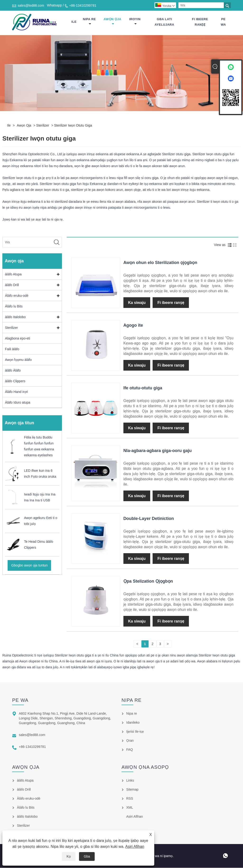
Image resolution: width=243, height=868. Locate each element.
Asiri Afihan (135, 847)
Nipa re (89, 21)
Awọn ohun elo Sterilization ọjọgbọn (160, 263)
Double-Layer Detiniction (149, 519)
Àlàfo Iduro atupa (18, 403)
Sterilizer (43, 126)
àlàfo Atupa (13, 274)
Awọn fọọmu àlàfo (18, 360)
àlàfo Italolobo (15, 317)
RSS (130, 799)
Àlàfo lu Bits (14, 307)
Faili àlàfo (12, 349)
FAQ (130, 750)
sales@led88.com (31, 5)
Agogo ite (133, 325)
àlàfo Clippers (15, 381)
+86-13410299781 (83, 5)
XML (130, 808)
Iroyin (135, 21)
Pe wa (223, 22)
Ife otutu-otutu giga (143, 388)
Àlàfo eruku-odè (17, 296)
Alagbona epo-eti (18, 339)
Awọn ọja (113, 21)
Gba (87, 856)
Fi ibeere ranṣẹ (200, 22)
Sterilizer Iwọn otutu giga (73, 126)
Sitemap (132, 790)
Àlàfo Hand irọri (16, 392)
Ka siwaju (137, 303)
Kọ (69, 856)
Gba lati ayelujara (164, 22)
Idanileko (133, 723)
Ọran (130, 741)
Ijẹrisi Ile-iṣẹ (135, 732)
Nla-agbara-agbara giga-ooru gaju (158, 451)
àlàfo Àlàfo (13, 371)
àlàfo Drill (12, 285)
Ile (74, 22)
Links (130, 781)
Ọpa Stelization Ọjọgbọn (148, 581)
